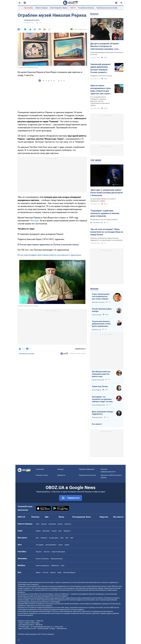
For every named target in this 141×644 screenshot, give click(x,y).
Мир (47, 517)
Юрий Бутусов (96, 330)
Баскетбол (46, 531)
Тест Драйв (40, 545)
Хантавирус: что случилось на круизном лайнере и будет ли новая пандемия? (103, 399)
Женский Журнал (69, 572)
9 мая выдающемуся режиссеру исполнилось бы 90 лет (107, 53)
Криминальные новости (32, 20)
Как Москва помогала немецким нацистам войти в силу (101, 374)
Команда (60, 469)
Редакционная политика (27, 353)
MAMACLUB (55, 566)
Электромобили (51, 545)
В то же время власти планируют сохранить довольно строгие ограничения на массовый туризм (100, 101)
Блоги (88, 517)
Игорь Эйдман (97, 390)
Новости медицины (42, 566)
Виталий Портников (98, 302)
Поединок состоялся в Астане (101, 76)
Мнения (94, 289)
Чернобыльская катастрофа (107, 8)
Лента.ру (34, 221)
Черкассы (68, 524)
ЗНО (67, 538)
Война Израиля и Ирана (59, 8)
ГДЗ (37, 538)
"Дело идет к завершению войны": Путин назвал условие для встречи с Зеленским (106, 193)
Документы (61, 475)
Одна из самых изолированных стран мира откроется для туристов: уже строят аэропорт (101, 90)
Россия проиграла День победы (102, 310)
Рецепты (39, 552)
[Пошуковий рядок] (121, 3)
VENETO (73, 8)
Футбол (38, 531)
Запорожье (52, 524)
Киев (37, 524)
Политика (35, 517)
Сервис (67, 545)
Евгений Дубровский (98, 405)
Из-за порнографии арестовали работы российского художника (49, 255)
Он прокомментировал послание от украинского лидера (103, 200)
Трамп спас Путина (100, 386)
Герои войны (29, 8)
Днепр (60, 524)
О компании (40, 469)
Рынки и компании (42, 559)
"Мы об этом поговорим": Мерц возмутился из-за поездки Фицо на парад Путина (107, 232)
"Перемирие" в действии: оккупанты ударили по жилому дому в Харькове (105, 213)
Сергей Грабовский (98, 380)
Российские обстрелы (86, 8)
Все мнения (96, 424)
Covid (62, 566)
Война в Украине (42, 8)
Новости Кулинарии (58, 552)
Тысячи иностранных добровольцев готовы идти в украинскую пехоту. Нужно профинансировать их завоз (101, 324)
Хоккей (54, 531)
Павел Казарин (97, 315)
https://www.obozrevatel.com (90, 582)
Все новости (118, 517)
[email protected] (43, 629)
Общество (104, 517)
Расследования (79, 517)
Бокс (60, 531)
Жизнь (61, 517)
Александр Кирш (97, 417)
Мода (60, 572)
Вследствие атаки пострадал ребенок (104, 220)
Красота (53, 572)
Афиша (38, 572)
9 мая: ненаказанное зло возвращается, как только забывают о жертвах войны (101, 297)
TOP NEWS (96, 160)
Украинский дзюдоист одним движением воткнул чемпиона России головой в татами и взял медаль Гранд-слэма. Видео (101, 68)
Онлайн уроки (54, 538)
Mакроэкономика (57, 559)
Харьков (44, 524)
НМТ (72, 538)
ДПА (62, 538)
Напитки (47, 552)
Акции (60, 545)
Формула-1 (67, 531)
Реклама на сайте (42, 475)
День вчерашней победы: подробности (103, 413)
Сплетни (45, 572)
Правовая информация (87, 469)
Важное (94, 14)
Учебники (44, 538)
